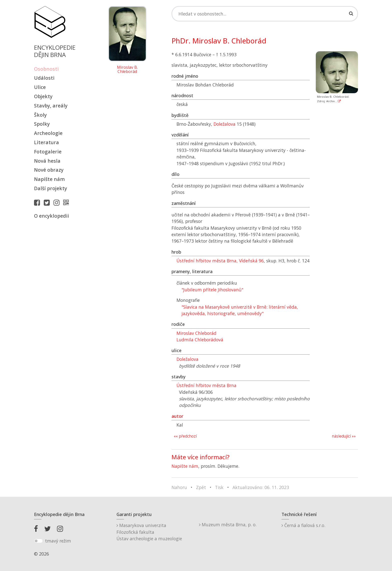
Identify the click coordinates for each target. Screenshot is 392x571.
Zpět (201, 487)
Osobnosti (46, 69)
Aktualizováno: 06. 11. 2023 (261, 487)
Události (44, 78)
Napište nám (49, 179)
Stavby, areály (51, 106)
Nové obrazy (49, 170)
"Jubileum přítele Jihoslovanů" (212, 290)
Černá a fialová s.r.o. (303, 525)
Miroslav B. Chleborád (127, 70)
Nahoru (179, 487)
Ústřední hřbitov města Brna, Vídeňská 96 (220, 261)
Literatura (46, 142)
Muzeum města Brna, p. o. (228, 525)
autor (177, 416)
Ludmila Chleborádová (200, 340)
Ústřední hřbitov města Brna (206, 385)
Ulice (40, 87)
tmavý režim (58, 541)
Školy (40, 115)
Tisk (219, 487)
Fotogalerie (48, 152)
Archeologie (48, 133)
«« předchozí (185, 436)
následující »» (344, 436)
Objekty (43, 96)
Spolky (42, 124)
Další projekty (50, 188)
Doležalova (224, 124)
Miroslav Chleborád (196, 333)
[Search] (265, 14)
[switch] (38, 541)
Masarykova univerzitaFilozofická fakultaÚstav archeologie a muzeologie (149, 532)
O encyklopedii (51, 216)
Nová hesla (47, 161)
